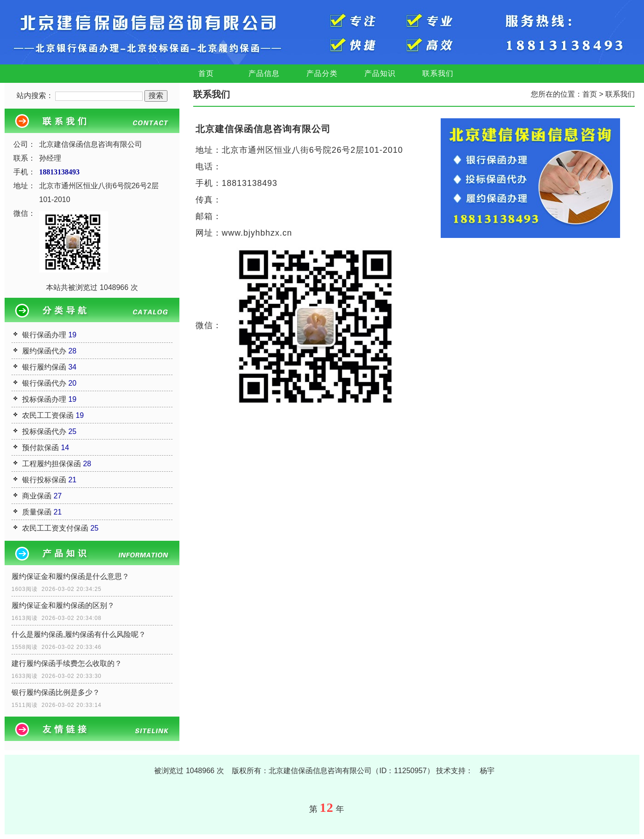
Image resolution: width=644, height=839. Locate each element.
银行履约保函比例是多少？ (56, 692)
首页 (206, 73)
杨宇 (487, 771)
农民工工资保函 (48, 415)
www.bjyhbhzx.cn (257, 233)
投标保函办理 (44, 399)
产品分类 (322, 73)
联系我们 (438, 73)
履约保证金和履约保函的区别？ (63, 605)
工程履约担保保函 (52, 464)
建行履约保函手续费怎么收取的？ (67, 663)
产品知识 (380, 73)
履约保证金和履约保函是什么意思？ (70, 576)
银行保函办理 (44, 335)
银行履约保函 (44, 367)
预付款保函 (40, 448)
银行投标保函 (44, 480)
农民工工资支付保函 (55, 528)
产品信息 (264, 73)
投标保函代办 (44, 431)
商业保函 (37, 496)
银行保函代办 (44, 383)
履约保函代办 (44, 351)
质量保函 (37, 512)
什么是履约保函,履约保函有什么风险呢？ (79, 634)
